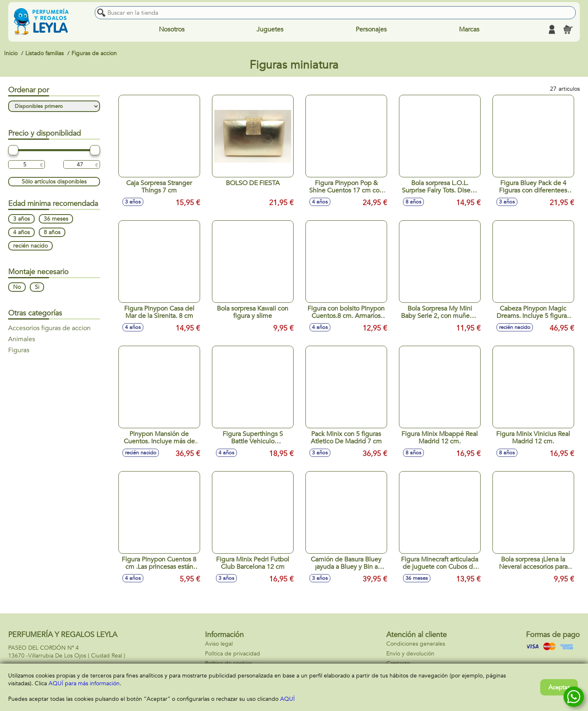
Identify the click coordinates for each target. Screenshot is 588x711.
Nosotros (172, 29)
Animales (22, 340)
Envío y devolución (410, 654)
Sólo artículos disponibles (54, 182)
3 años (21, 219)
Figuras (19, 351)
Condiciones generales (416, 644)
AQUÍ (287, 699)
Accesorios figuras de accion (49, 329)
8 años (52, 233)
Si (37, 287)
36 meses (56, 219)
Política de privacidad (233, 654)
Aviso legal (219, 644)
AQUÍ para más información (84, 683)
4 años (21, 233)
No (17, 287)
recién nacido (30, 246)
